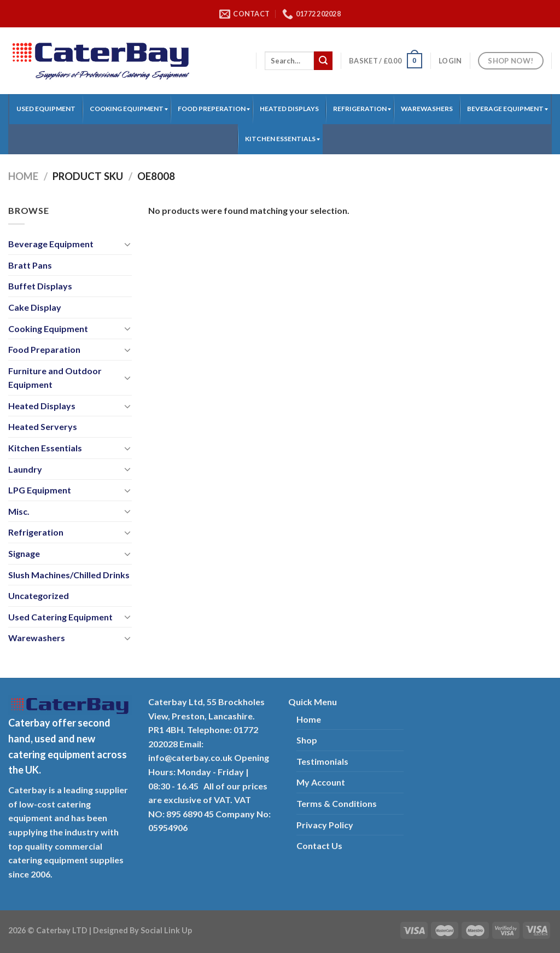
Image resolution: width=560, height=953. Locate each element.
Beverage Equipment (51, 244)
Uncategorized (39, 595)
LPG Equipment (40, 490)
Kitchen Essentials (45, 448)
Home (23, 176)
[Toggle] (127, 244)
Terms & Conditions (337, 803)
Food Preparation (44, 349)
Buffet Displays (40, 286)
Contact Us (319, 846)
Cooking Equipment (48, 329)
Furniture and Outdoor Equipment (55, 378)
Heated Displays (42, 406)
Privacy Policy (325, 825)
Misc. (19, 511)
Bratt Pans (30, 265)
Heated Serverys (43, 426)
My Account (321, 782)
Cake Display (35, 307)
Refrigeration (36, 532)
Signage (24, 553)
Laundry (25, 469)
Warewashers (37, 638)
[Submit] (323, 61)
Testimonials (322, 761)
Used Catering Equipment (60, 617)
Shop (307, 740)
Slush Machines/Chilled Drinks (69, 575)
